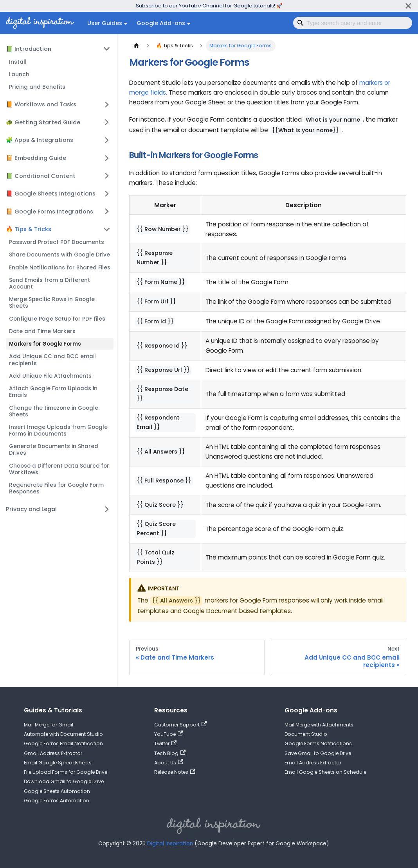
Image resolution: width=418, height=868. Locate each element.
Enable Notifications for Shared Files (60, 268)
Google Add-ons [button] (161, 23)
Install (18, 62)
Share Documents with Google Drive (59, 255)
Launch (19, 74)
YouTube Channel (201, 6)
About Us (169, 763)
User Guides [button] (105, 23)
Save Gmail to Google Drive (318, 753)
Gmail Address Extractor (53, 753)
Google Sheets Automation (57, 791)
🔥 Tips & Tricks (29, 229)
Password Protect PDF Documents (57, 242)
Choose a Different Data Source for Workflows (59, 469)
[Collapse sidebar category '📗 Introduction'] (107, 49)
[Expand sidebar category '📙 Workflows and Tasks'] (107, 104)
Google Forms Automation (57, 801)
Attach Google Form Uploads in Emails (53, 392)
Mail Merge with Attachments (319, 725)
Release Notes (175, 772)
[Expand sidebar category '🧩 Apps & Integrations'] (107, 140)
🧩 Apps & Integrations (40, 140)
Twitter (165, 743)
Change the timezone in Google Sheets (54, 411)
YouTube (168, 734)
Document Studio (306, 734)
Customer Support (180, 725)
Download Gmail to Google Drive (64, 781)
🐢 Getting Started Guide (43, 122)
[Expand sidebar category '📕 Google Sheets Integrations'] (107, 194)
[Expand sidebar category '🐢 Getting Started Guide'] (107, 122)
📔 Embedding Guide (36, 158)
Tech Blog (170, 753)
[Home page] (136, 46)
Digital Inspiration (170, 844)
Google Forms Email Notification (63, 743)
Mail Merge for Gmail (49, 725)
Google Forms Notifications (318, 743)
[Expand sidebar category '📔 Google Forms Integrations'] (107, 212)
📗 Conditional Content (41, 176)
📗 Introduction (29, 49)
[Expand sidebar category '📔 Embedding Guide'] (107, 158)
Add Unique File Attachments (50, 376)
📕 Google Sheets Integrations (51, 194)
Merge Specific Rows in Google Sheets (52, 303)
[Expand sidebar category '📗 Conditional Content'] (107, 176)
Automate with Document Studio (63, 734)
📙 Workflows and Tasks (41, 104)
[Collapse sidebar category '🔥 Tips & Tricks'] (107, 229)
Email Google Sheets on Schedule (325, 772)
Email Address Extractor (313, 763)
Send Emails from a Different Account (50, 283)
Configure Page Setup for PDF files (57, 319)
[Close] (408, 6)
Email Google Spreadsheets (58, 763)
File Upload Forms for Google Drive (66, 772)
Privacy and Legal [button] (31, 509)
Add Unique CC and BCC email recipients (52, 360)
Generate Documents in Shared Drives (54, 450)
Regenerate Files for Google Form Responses (56, 488)
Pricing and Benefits (37, 87)
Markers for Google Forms (45, 344)
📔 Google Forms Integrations (50, 212)
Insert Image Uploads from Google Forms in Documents (58, 430)
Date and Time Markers (42, 331)
